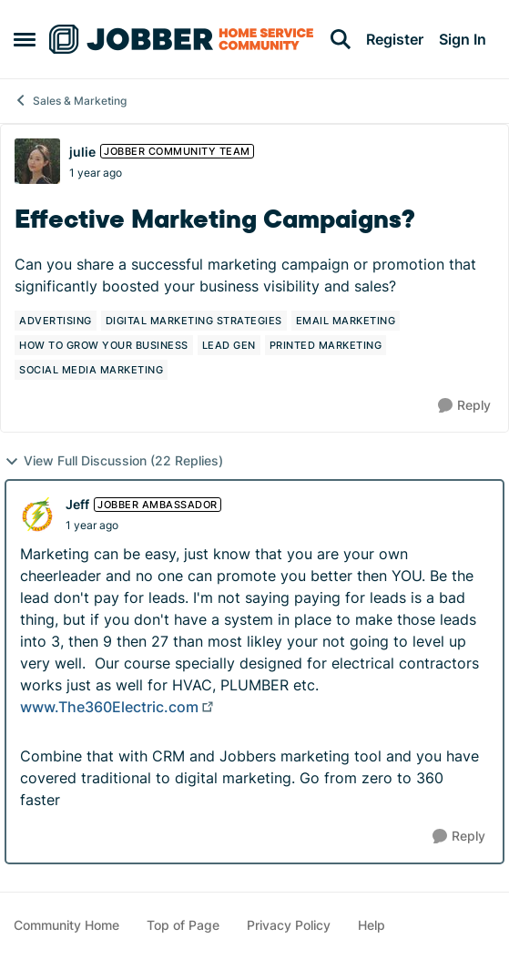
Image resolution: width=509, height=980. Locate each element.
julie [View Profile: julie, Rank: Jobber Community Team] (82, 152)
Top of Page (183, 925)
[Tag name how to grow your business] (104, 345)
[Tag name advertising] (56, 321)
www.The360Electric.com (109, 707)
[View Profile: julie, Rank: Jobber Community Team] (37, 161)
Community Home (66, 925)
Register (395, 39)
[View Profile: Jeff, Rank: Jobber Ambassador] (38, 515)
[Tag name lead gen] (229, 345)
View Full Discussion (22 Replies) (114, 461)
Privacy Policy (289, 925)
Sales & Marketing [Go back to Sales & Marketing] (70, 100)
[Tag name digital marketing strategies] (194, 321)
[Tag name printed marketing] (326, 345)
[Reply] (464, 406)
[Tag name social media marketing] (91, 370)
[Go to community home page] (181, 39)
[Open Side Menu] (25, 39)
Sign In (463, 39)
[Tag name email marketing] (346, 321)
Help (372, 925)
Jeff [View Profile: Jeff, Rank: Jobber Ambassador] (77, 504)
